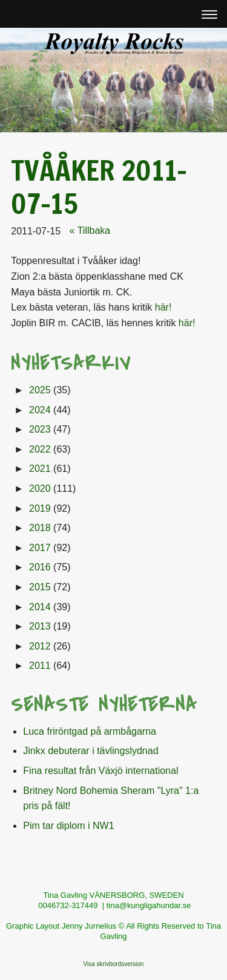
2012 (40, 646)
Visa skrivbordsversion (114, 964)
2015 (40, 587)
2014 (40, 607)
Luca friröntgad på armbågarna (90, 731)
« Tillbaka (90, 230)
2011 (40, 666)
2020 (40, 488)
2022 (40, 449)
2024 (40, 410)
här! (163, 307)
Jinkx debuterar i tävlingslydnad (90, 751)
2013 (40, 626)
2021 (40, 469)
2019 (40, 508)
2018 (40, 528)
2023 (40, 429)
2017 (40, 548)
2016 (40, 567)
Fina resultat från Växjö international (100, 771)
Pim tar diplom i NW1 (68, 826)
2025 (40, 390)
